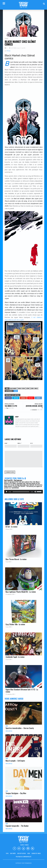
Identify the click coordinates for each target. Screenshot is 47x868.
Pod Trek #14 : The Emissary (13, 480)
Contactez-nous (36, 853)
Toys (7, 853)
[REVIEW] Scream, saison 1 (34, 407)
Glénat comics (34, 388)
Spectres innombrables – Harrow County (20, 728)
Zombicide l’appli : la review (15, 657)
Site (32, 443)
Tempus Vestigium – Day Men (16, 793)
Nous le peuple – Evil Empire (15, 761)
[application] (24, 492)
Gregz (7, 408)
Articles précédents (9, 404)
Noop (9, 51)
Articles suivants (39, 404)
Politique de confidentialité (24, 857)
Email (19, 443)
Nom (6, 443)
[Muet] (35, 492)
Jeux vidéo (13, 853)
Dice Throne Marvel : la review (16, 559)
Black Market (13, 388)
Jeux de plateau (22, 853)
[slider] (21, 492)
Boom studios (22, 388)
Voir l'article (9, 731)
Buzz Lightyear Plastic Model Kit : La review (21, 592)
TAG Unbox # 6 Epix (11, 406)
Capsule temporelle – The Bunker (17, 826)
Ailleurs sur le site (14, 499)
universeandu (34, 410)
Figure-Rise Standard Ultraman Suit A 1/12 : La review (22, 691)
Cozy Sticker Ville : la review (15, 624)
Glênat (28, 388)
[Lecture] (7, 492)
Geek (6, 38)
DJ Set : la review (11, 527)
